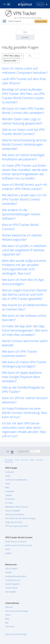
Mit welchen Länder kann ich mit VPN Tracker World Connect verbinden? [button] (24, 199)
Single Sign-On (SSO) (14, 522)
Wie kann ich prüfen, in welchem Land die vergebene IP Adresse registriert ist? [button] (24, 250)
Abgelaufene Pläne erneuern (17, 507)
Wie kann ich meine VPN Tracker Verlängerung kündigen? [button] (24, 364)
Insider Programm (12, 584)
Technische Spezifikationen (16, 480)
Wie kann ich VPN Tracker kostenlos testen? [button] (20, 354)
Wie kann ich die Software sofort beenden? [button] (24, 318)
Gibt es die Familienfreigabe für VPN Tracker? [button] (23, 389)
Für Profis (9, 503)
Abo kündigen (9, 460)
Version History (11, 588)
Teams (8, 476)
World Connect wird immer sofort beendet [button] (25, 343)
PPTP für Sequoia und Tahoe (17, 526)
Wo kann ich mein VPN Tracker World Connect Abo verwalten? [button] (23, 111)
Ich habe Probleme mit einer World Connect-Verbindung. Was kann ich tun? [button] (24, 413)
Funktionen (10, 472)
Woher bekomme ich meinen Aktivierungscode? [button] (22, 237)
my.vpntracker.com (13, 580)
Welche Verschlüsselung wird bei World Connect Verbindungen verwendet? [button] (24, 144)
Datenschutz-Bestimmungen (17, 611)
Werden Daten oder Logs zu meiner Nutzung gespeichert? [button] (22, 121)
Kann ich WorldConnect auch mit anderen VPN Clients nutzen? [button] (24, 187)
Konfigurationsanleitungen (16, 576)
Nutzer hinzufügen (13, 511)
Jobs (7, 623)
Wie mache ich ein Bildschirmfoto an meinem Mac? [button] (25, 307)
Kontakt (25, 37)
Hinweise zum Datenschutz (23, 452)
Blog (7, 487)
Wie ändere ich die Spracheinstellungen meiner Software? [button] (21, 214)
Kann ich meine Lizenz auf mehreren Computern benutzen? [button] (25, 70)
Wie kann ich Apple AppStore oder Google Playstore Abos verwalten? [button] (22, 377)
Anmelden (45, 451)
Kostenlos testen (41, 21)
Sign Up (40, 4)
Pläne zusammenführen (15, 514)
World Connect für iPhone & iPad (19, 545)
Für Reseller (10, 499)
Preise (8, 484)
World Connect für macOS (16, 541)
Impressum (40, 460)
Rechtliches (24, 460)
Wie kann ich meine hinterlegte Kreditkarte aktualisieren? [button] (23, 157)
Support (8, 553)
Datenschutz (9, 462)
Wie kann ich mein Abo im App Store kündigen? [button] (23, 282)
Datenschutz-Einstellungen (16, 634)
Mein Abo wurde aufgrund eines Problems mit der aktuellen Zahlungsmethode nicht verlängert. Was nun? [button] (24, 267)
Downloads (10, 491)
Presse (17, 460)
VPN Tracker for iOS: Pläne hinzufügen (21, 518)
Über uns (9, 607)
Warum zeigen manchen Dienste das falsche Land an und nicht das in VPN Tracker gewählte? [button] (24, 294)
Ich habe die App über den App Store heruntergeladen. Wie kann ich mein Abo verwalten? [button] (25, 330)
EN (5, 4)
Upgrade (9, 495)
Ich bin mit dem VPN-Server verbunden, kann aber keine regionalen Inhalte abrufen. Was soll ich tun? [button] (24, 430)
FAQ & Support (11, 569)
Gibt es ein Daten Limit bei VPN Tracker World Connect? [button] (23, 132)
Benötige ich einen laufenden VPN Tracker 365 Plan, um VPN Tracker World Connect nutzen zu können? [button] (23, 96)
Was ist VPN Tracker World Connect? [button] (20, 227)
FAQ (25, 32)
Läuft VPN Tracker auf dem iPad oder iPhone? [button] (24, 81)
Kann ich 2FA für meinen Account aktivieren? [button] (25, 400)
